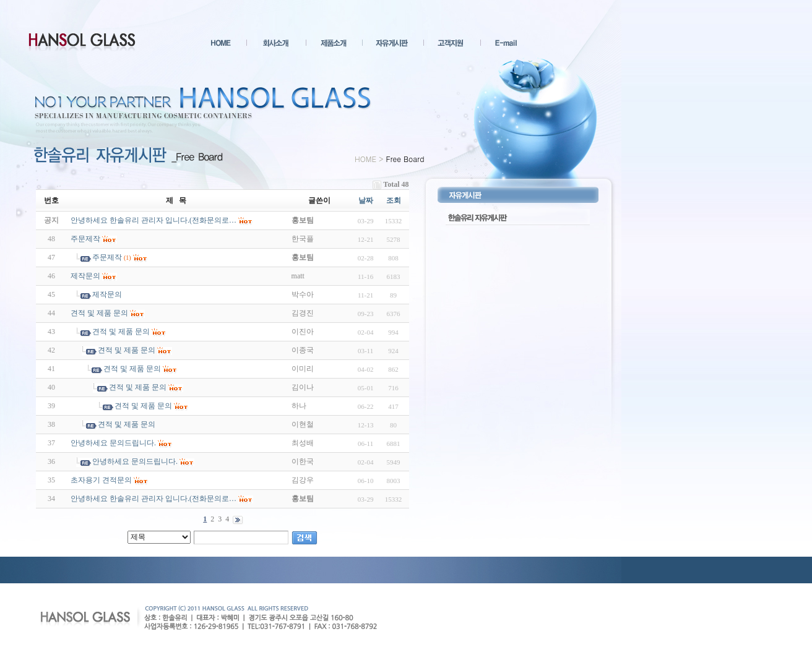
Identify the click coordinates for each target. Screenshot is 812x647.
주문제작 (85, 239)
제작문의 (85, 276)
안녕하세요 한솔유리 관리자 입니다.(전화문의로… (153, 499)
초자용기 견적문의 (101, 480)
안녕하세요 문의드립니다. (113, 443)
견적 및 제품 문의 (99, 313)
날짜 (366, 200)
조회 (394, 200)
